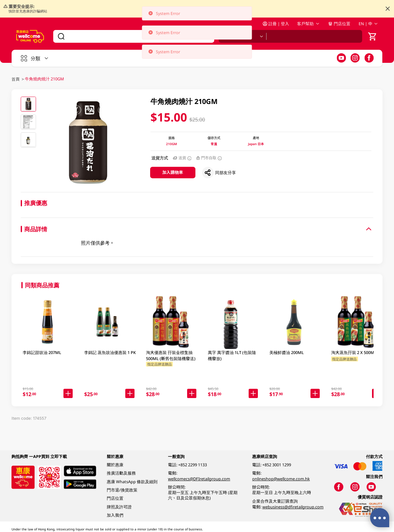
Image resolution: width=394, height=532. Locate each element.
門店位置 (339, 24)
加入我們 (115, 515)
